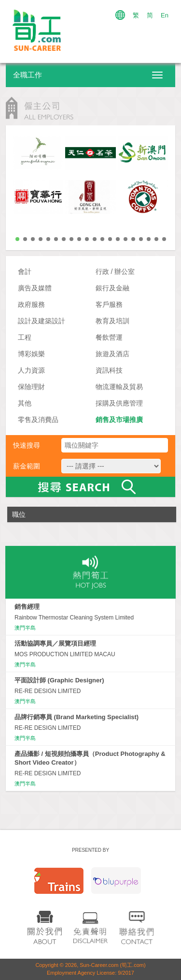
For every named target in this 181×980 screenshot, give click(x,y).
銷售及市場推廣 (119, 420)
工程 (25, 337)
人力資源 (31, 370)
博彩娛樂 (31, 354)
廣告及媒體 (35, 288)
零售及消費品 (38, 420)
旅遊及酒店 (112, 354)
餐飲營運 (109, 337)
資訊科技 (109, 370)
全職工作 (28, 75)
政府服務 (31, 304)
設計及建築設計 (42, 321)
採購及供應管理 (119, 403)
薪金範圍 (27, 466)
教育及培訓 (112, 321)
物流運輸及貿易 (119, 387)
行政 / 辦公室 (115, 271)
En (165, 15)
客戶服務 (109, 304)
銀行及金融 (112, 288)
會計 (25, 271)
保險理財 (31, 387)
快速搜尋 (27, 445)
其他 (25, 403)
